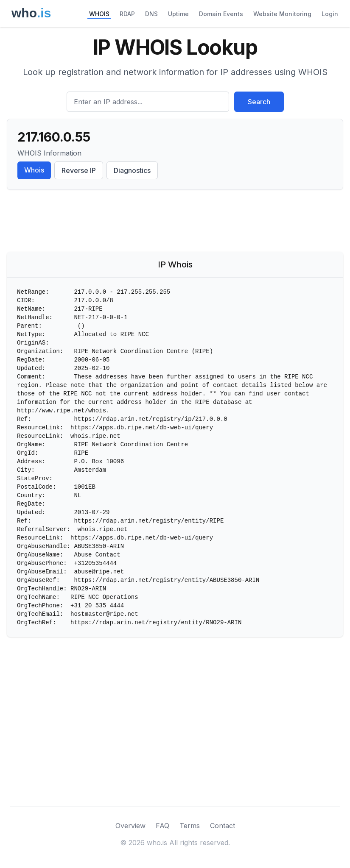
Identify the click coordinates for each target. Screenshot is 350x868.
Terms (190, 826)
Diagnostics (132, 170)
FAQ (162, 826)
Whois (34, 170)
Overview (130, 826)
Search (259, 102)
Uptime (178, 14)
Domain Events (221, 14)
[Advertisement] (175, 223)
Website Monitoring (282, 14)
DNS (151, 14)
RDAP (127, 14)
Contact (223, 826)
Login (330, 14)
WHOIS (99, 14)
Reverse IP (79, 170)
